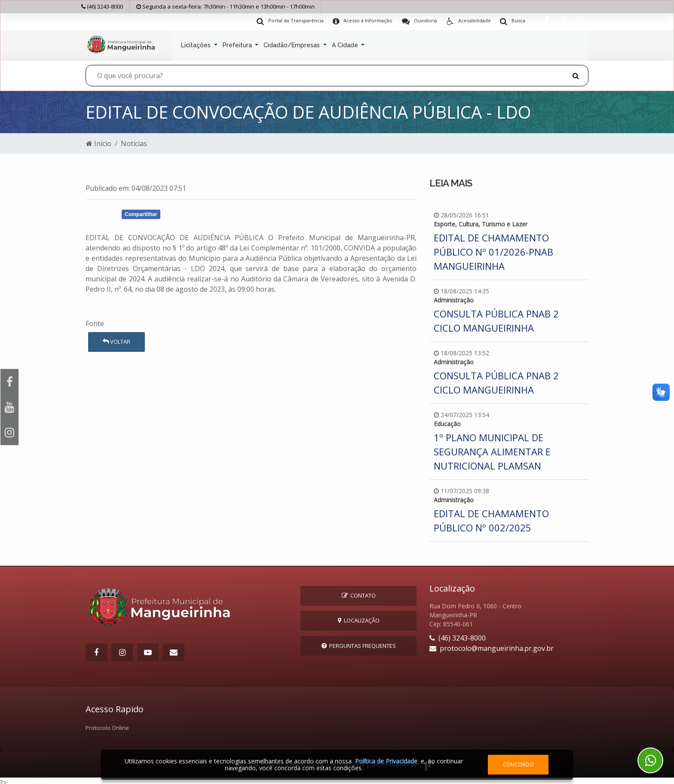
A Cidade (346, 44)
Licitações (197, 44)
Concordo (518, 764)
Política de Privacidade (386, 761)
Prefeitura (238, 44)
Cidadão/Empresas (293, 44)
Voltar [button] (116, 338)
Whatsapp (219, 212)
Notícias (134, 140)
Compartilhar (141, 210)
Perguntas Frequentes (359, 642)
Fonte (95, 320)
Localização (359, 617)
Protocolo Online (107, 724)
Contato (359, 592)
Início (99, 140)
